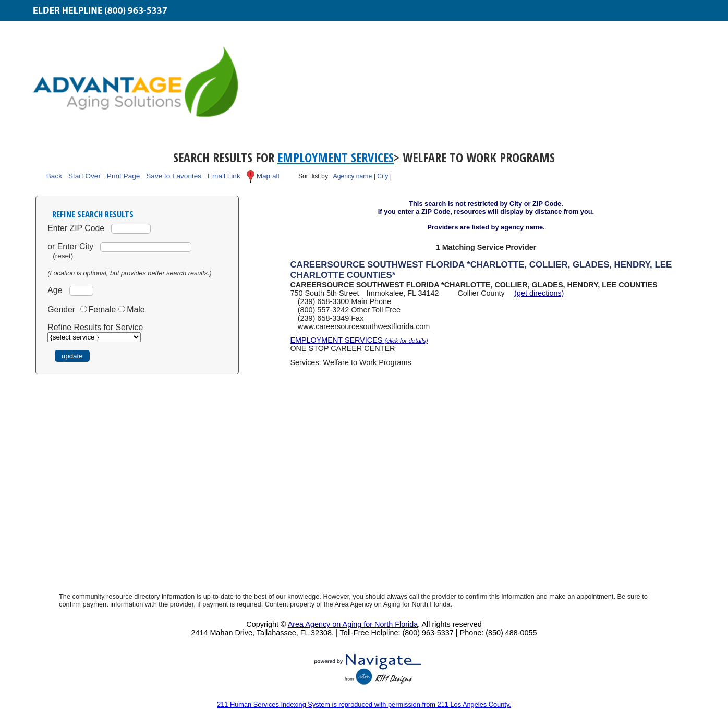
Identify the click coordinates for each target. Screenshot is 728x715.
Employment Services (336, 157)
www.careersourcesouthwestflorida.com (364, 326)
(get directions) (539, 293)
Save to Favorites (174, 176)
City (383, 176)
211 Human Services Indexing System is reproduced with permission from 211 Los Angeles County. (364, 704)
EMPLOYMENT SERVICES (359, 340)
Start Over (84, 176)
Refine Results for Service (95, 327)
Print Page (123, 176)
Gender (61, 310)
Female (102, 310)
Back (54, 176)
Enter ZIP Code (76, 228)
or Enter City (70, 246)
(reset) (63, 256)
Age (55, 290)
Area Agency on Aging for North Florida (353, 624)
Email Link (224, 176)
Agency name (353, 176)
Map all (268, 176)
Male (136, 310)
